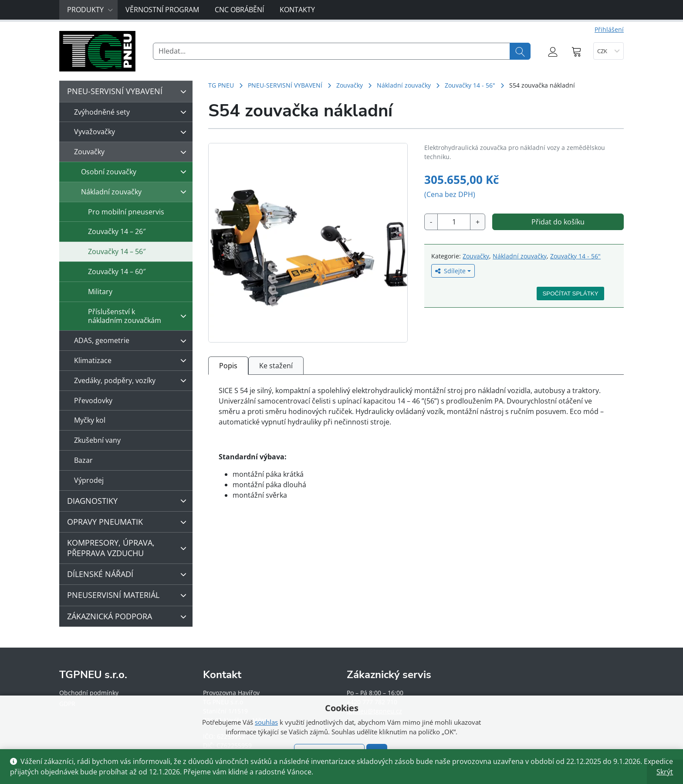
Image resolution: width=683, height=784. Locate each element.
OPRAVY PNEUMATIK (129, 522)
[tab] (228, 365)
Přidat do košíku (558, 222)
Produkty (90, 10)
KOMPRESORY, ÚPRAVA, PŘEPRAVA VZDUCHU (129, 548)
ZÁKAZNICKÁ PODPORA (129, 617)
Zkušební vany (97, 440)
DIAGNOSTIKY (129, 501)
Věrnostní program (162, 10)
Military (100, 292)
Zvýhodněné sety (132, 112)
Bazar (83, 460)
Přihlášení (609, 29)
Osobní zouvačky (136, 172)
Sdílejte (450, 271)
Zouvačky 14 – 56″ (117, 251)
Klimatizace (132, 360)
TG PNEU (221, 85)
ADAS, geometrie (132, 341)
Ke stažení (276, 366)
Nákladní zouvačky (404, 85)
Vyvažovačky (132, 132)
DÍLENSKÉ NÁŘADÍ (129, 574)
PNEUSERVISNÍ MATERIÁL (129, 595)
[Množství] (454, 222)
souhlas (266, 722)
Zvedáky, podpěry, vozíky (132, 380)
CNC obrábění (239, 10)
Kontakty (297, 10)
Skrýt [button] (665, 772)
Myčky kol (90, 420)
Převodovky (93, 400)
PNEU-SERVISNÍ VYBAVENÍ (285, 85)
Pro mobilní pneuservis (126, 212)
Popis (228, 366)
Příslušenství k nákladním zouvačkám (139, 316)
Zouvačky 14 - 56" (470, 85)
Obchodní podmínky (89, 693)
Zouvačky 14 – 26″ (117, 231)
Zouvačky (350, 85)
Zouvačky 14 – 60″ (117, 272)
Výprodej (89, 480)
